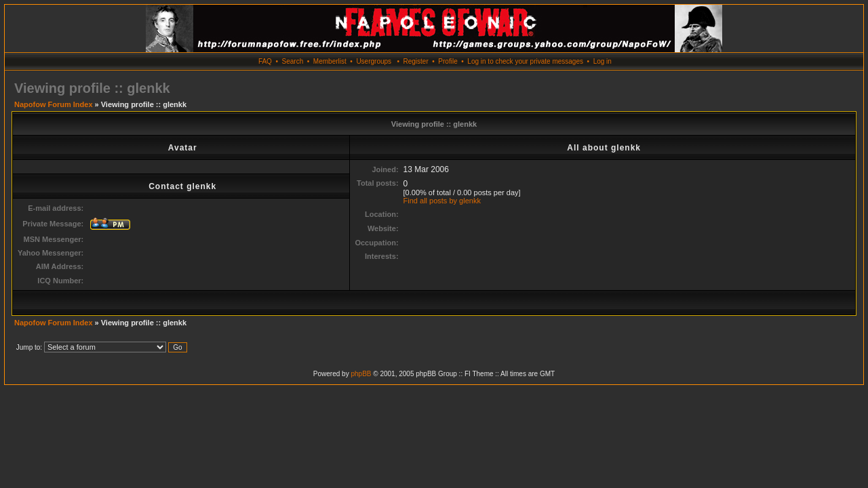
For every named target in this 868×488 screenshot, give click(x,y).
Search (293, 61)
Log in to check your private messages (525, 61)
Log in (603, 61)
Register (415, 61)
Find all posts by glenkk (442, 201)
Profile (448, 61)
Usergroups (374, 61)
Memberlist (330, 61)
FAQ (265, 61)
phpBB (361, 374)
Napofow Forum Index (54, 104)
